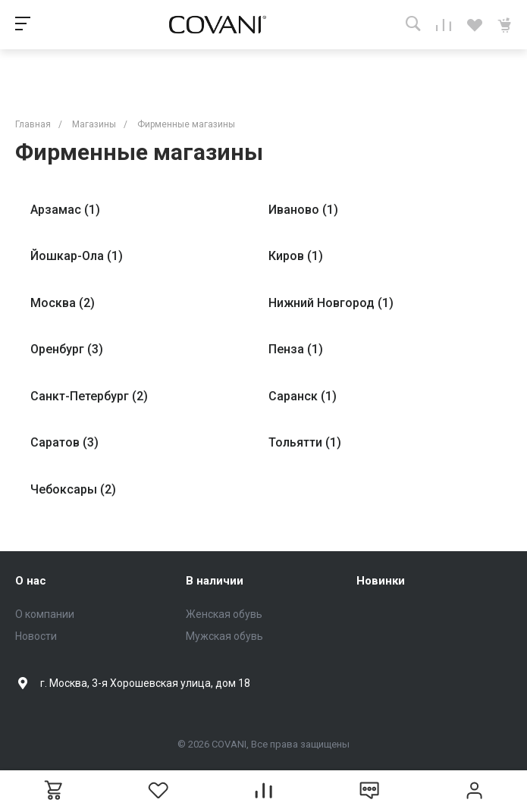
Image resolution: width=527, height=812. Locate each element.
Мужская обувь (224, 636)
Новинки (381, 581)
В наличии (215, 581)
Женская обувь (224, 614)
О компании (45, 614)
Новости (36, 636)
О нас (31, 581)
